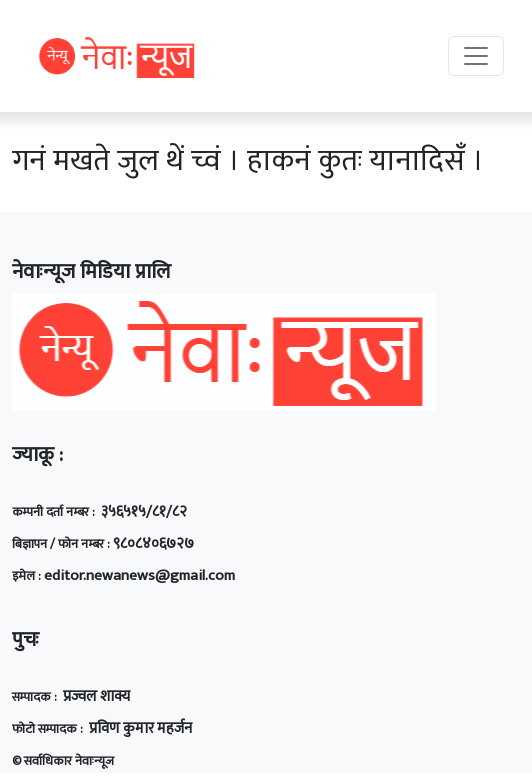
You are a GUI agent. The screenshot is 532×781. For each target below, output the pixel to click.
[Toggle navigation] (476, 56)
